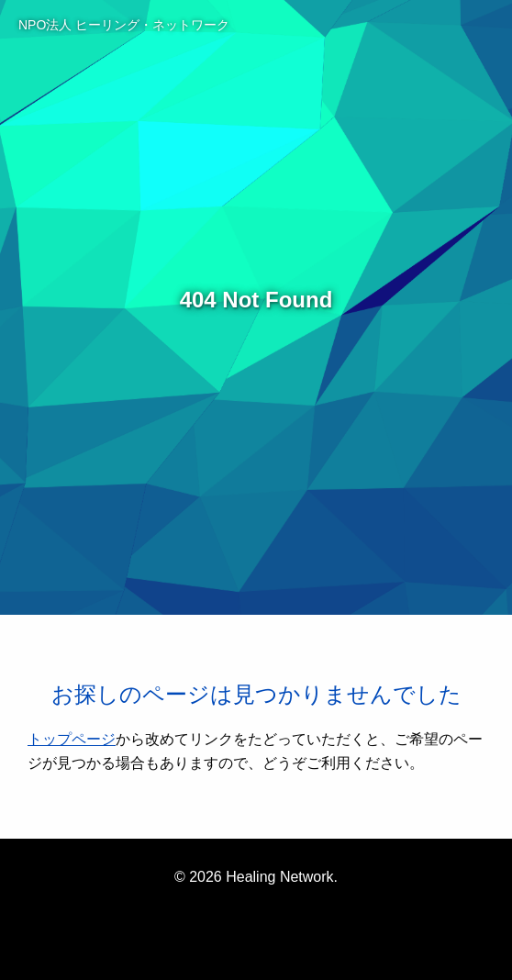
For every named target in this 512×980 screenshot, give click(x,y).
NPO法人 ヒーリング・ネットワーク (124, 25)
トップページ (72, 739)
